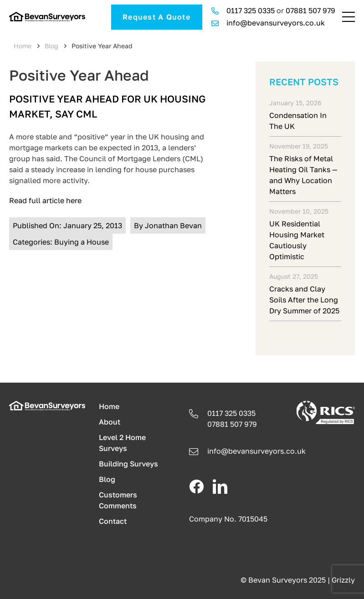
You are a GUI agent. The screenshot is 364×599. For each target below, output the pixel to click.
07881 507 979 (310, 10)
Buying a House (82, 242)
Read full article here (45, 200)
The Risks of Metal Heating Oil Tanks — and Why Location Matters (303, 175)
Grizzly (343, 580)
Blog (51, 46)
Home (23, 46)
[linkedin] (220, 486)
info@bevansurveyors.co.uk (276, 23)
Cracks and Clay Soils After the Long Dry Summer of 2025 (304, 300)
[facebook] (196, 486)
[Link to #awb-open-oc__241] (349, 17)
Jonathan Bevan (173, 225)
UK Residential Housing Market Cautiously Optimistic (297, 240)
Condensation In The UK (298, 121)
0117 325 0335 (251, 10)
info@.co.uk (256, 451)
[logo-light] (47, 404)
